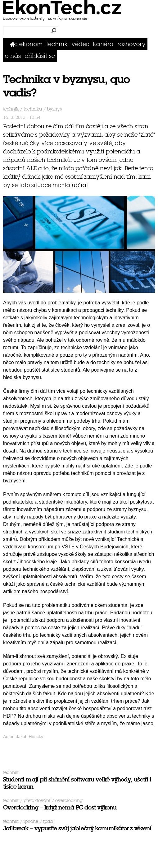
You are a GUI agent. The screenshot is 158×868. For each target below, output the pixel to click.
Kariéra (103, 44)
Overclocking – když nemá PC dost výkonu (60, 807)
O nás (13, 56)
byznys (54, 109)
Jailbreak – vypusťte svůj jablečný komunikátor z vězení (77, 828)
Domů (14, 44)
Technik (57, 44)
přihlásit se (40, 56)
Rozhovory (131, 44)
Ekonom (31, 44)
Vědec (80, 44)
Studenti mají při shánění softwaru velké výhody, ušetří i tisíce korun (77, 783)
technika (33, 109)
